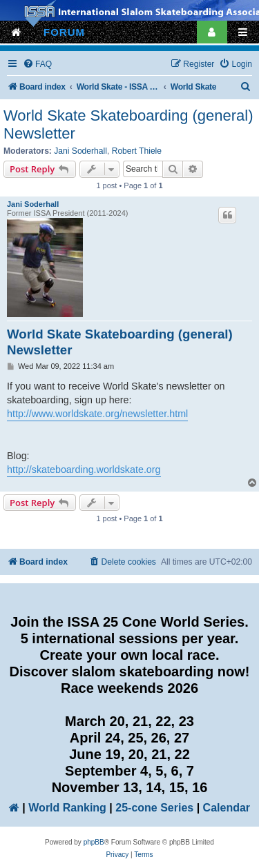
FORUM (64, 32)
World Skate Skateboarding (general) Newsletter (128, 124)
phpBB (94, 842)
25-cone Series (154, 808)
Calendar (227, 808)
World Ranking (67, 808)
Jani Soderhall (80, 151)
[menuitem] (37, 64)
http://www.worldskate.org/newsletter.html (97, 414)
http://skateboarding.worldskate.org (84, 470)
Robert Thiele (137, 151)
